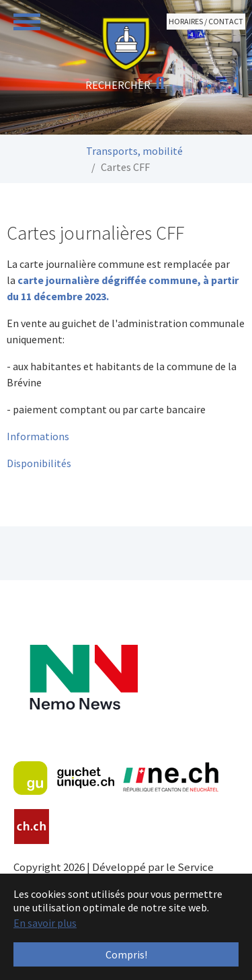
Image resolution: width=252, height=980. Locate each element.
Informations (38, 436)
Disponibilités (39, 463)
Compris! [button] (126, 954)
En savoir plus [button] (45, 923)
